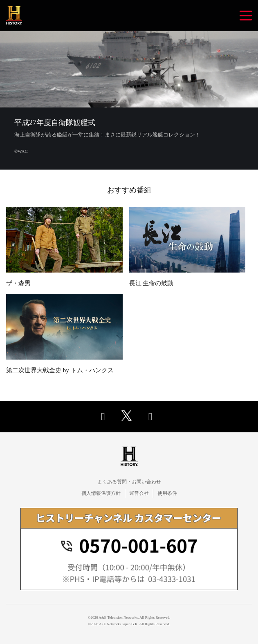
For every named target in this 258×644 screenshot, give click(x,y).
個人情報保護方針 (101, 493)
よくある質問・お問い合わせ (129, 482)
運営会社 (139, 493)
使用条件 (167, 493)
